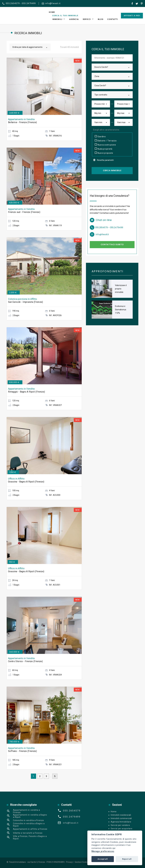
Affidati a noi (132, 16)
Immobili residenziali (121, 815)
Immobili (57, 19)
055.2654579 (72, 811)
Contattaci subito (112, 244)
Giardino (100, 136)
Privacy (69, 862)
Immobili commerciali (121, 818)
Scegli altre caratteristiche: (106, 130)
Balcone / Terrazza (106, 140)
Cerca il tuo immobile (65, 16)
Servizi (87, 19)
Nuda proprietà (104, 149)
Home (52, 12)
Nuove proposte (104, 153)
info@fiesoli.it (53, 3)
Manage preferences (103, 851)
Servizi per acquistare (121, 829)
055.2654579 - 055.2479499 (21, 3)
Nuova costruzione (105, 145)
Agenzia (74, 19)
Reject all (127, 859)
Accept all (103, 859)
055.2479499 (72, 817)
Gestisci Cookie (81, 862)
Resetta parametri (104, 160)
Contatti (113, 19)
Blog (101, 19)
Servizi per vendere (120, 825)
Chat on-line (104, 220)
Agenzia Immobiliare (121, 822)
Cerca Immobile (112, 170)
